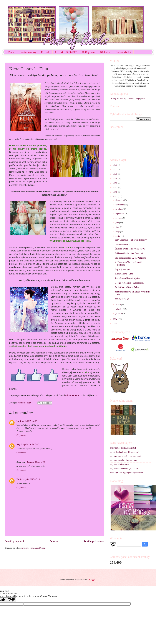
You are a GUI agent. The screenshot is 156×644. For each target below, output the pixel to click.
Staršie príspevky (94, 541)
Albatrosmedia (72, 395)
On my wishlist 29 (123, 244)
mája (118, 232)
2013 (115, 324)
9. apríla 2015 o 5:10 (31, 479)
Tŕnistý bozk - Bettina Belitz (127, 287)
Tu (96, 395)
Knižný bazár (89, 52)
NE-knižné (105, 52)
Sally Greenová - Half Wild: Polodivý (131, 240)
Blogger (92, 580)
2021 (115, 170)
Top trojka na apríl (123, 269)
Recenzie (46, 52)
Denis (19, 479)
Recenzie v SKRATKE (66, 52)
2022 (115, 165)
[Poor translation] (11, 600)
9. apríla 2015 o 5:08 (36, 462)
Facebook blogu (133, 98)
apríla (118, 236)
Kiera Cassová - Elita (124, 274)
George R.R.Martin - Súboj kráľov (129, 283)
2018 (115, 183)
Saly (18, 444)
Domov (12, 52)
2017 (115, 187)
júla (117, 223)
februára (119, 309)
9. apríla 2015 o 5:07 (30, 444)
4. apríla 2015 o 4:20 (28, 421)
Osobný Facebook (117, 98)
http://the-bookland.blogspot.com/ (124, 468)
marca (118, 305)
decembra (120, 200)
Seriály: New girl (122, 299)
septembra (120, 214)
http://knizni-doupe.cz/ (119, 464)
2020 (115, 174)
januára (119, 313)
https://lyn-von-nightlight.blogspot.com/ (127, 473)
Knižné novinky (28, 52)
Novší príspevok (15, 541)
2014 (115, 319)
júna (118, 227)
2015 (115, 196)
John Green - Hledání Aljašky (127, 278)
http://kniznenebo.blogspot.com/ (123, 460)
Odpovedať (21, 435)
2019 (115, 179)
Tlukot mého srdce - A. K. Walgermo (130, 258)
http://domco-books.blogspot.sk (123, 448)
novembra (120, 205)
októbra (119, 209)
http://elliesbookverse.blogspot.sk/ (124, 452)
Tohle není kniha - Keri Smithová (129, 253)
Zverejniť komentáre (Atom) (33, 548)
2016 (115, 192)
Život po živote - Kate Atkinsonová (130, 249)
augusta (119, 218)
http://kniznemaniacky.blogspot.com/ (125, 456)
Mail (143, 98)
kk (18, 421)
